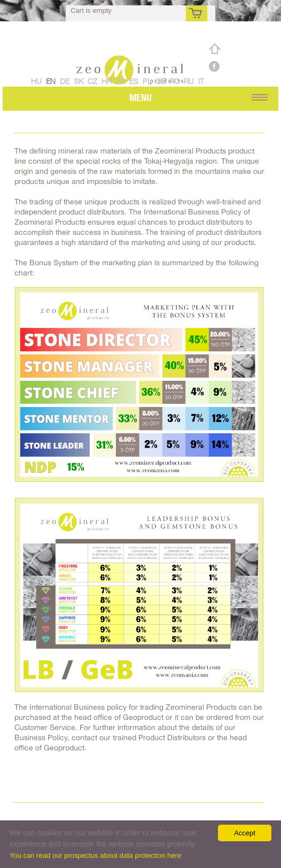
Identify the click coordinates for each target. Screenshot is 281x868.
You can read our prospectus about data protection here (95, 855)
